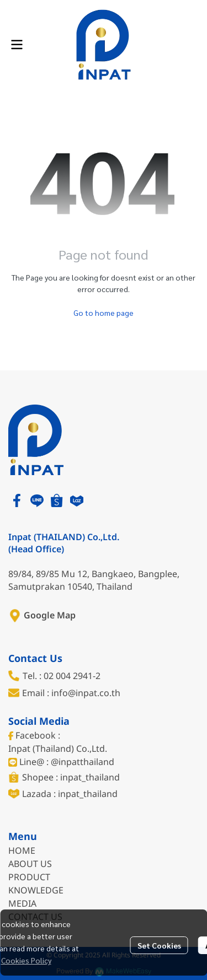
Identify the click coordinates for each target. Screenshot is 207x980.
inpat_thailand (90, 778)
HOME (22, 851)
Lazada (38, 794)
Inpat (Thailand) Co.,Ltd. (58, 749)
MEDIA (22, 904)
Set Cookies (159, 945)
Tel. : (33, 676)
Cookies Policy (26, 960)
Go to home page (104, 313)
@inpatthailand (83, 762)
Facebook (36, 736)
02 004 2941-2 (72, 676)
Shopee (39, 778)
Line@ (32, 762)
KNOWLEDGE (37, 891)
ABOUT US (30, 864)
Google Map (50, 616)
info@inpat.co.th (86, 693)
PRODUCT (29, 877)
